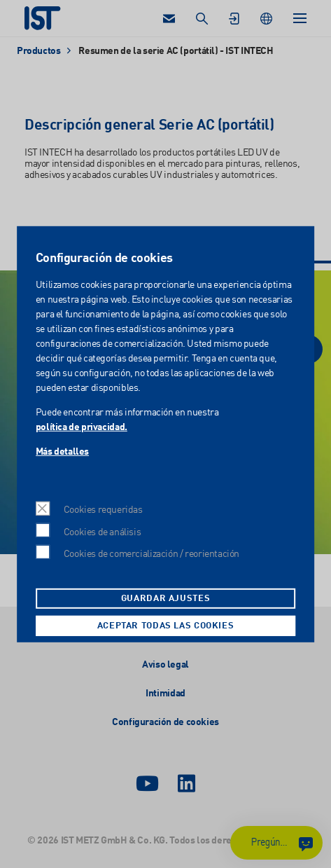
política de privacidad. (82, 427)
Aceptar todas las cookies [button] (166, 626)
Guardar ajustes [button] (165, 599)
